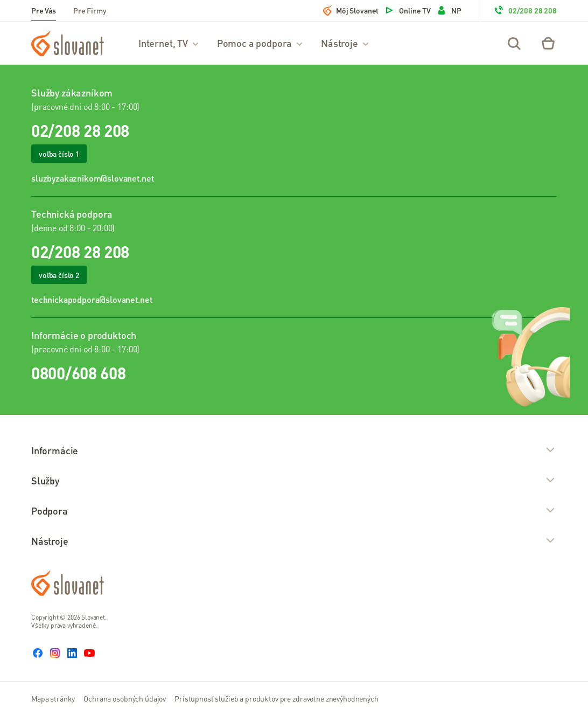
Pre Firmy (90, 10)
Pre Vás (44, 10)
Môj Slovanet (351, 10)
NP (449, 10)
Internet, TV (169, 43)
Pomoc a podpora (260, 43)
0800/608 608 (78, 373)
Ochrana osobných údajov (125, 698)
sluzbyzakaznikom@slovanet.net (92, 178)
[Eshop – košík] (548, 43)
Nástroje (345, 43)
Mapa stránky (53, 698)
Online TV (407, 10)
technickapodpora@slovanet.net (92, 299)
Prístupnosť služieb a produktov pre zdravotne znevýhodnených (276, 698)
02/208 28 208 (525, 10)
